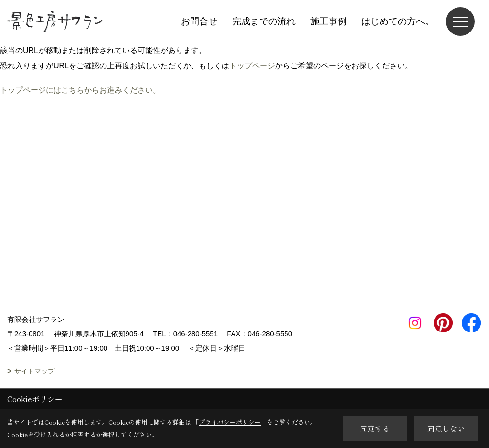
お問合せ (199, 21)
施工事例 (329, 21)
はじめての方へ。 (398, 21)
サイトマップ (34, 371)
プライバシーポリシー (230, 422)
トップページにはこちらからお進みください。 (80, 90)
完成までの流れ (264, 21)
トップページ (252, 66)
